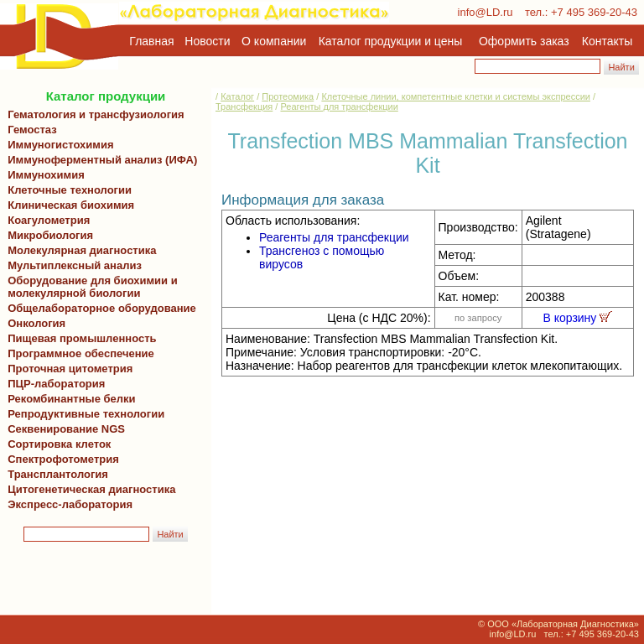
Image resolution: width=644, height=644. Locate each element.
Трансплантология (55, 474)
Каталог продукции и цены (390, 41)
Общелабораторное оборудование (99, 308)
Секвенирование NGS (63, 429)
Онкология (36, 323)
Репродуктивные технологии (83, 414)
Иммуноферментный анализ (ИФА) (99, 160)
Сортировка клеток (56, 444)
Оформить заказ (524, 41)
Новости (207, 41)
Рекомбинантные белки (69, 399)
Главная (151, 41)
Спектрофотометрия (63, 459)
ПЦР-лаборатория (53, 384)
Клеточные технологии (67, 190)
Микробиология (50, 235)
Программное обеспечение (81, 353)
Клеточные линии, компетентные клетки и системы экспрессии (456, 96)
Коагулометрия (49, 220)
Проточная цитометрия (67, 369)
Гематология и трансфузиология (93, 114)
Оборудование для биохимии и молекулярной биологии (90, 287)
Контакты (607, 41)
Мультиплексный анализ (75, 265)
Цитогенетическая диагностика (88, 489)
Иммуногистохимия (58, 145)
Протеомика (288, 96)
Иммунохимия (46, 175)
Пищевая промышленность (82, 338)
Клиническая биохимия (68, 205)
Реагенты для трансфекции (339, 106)
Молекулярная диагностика (79, 250)
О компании (272, 41)
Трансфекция (244, 106)
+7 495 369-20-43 (594, 12)
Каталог (237, 96)
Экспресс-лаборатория (70, 504)
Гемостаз (32, 130)
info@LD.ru (486, 12)
